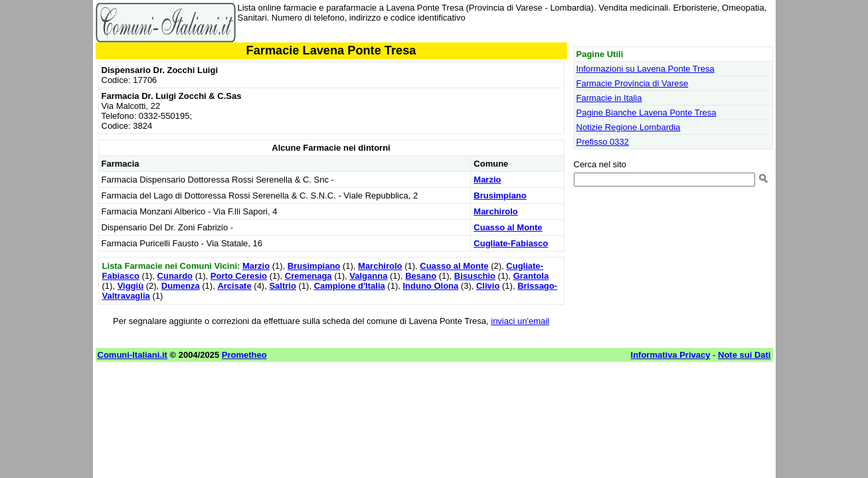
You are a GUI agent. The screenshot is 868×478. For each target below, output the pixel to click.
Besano (421, 276)
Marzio (487, 180)
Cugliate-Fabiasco (511, 243)
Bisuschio (475, 276)
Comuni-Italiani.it (132, 355)
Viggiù (130, 286)
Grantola (531, 276)
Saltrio (282, 286)
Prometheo (244, 355)
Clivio (488, 286)
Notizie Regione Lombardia (629, 127)
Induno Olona (430, 286)
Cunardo (175, 276)
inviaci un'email (520, 321)
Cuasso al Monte (508, 227)
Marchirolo (495, 211)
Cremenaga (308, 276)
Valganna (368, 276)
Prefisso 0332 (603, 142)
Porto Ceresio (239, 276)
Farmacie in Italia (609, 98)
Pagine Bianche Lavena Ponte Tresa (647, 113)
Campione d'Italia (350, 286)
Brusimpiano (500, 196)
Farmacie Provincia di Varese (633, 83)
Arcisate (234, 286)
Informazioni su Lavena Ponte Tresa (646, 69)
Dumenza (181, 286)
